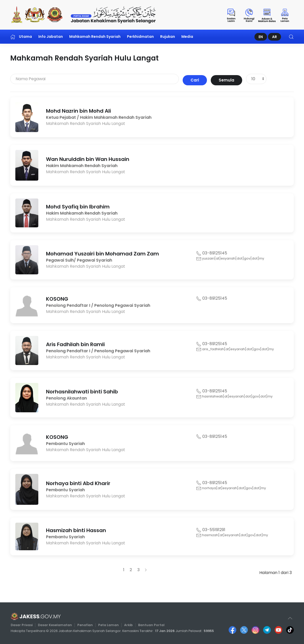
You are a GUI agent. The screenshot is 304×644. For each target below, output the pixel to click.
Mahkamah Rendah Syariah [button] (95, 37)
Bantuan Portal (149, 625)
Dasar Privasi (27, 625)
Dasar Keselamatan (58, 625)
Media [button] (187, 37)
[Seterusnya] (146, 570)
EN (261, 37)
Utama (21, 37)
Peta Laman (109, 625)
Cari (195, 80)
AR (274, 37)
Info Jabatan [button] (51, 37)
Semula (226, 80)
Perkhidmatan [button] (140, 37)
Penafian (87, 625)
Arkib (128, 625)
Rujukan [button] (168, 37)
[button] (291, 37)
